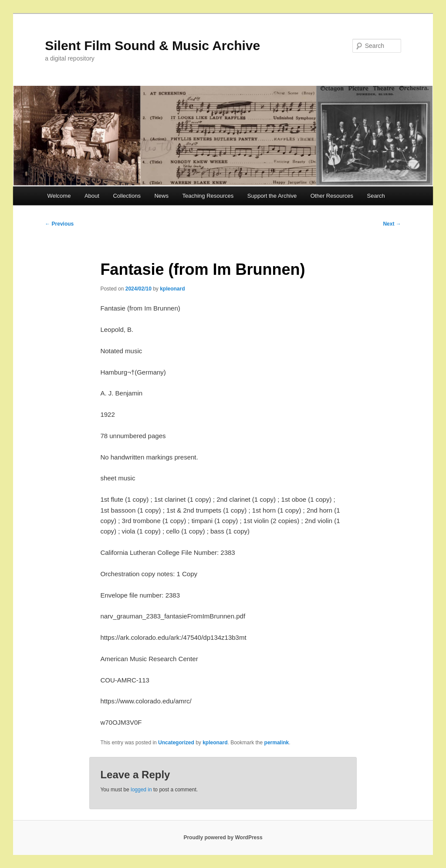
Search (376, 196)
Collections (127, 196)
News (161, 196)
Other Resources (332, 196)
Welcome (59, 196)
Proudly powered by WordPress (223, 838)
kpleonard (172, 289)
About (92, 196)
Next (392, 224)
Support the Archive (272, 196)
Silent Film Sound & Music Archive (152, 46)
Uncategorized (176, 743)
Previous (59, 224)
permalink (277, 743)
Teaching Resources (208, 196)
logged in (141, 790)
